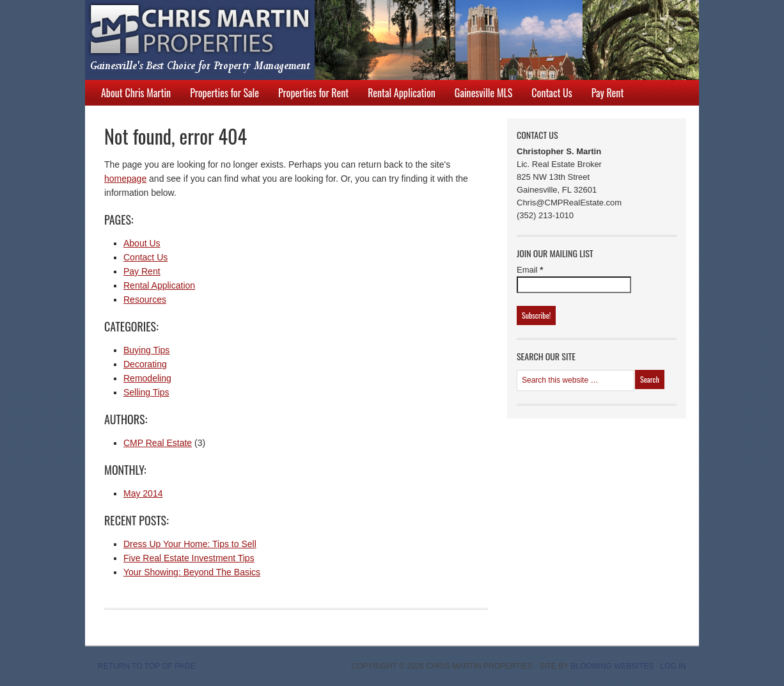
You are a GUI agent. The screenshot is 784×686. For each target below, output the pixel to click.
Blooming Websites (612, 666)
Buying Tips (146, 350)
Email (530, 270)
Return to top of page (147, 666)
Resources (145, 299)
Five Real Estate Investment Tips (189, 558)
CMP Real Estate (158, 443)
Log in (673, 666)
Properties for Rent (313, 93)
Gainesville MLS (484, 93)
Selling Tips (146, 392)
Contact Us (552, 93)
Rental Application (402, 93)
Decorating (145, 364)
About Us (142, 243)
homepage (125, 179)
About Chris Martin (136, 93)
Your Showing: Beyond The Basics (192, 572)
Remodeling (147, 378)
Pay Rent (608, 93)
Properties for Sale (224, 93)
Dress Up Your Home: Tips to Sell (190, 544)
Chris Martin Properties (379, 40)
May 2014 (143, 493)
